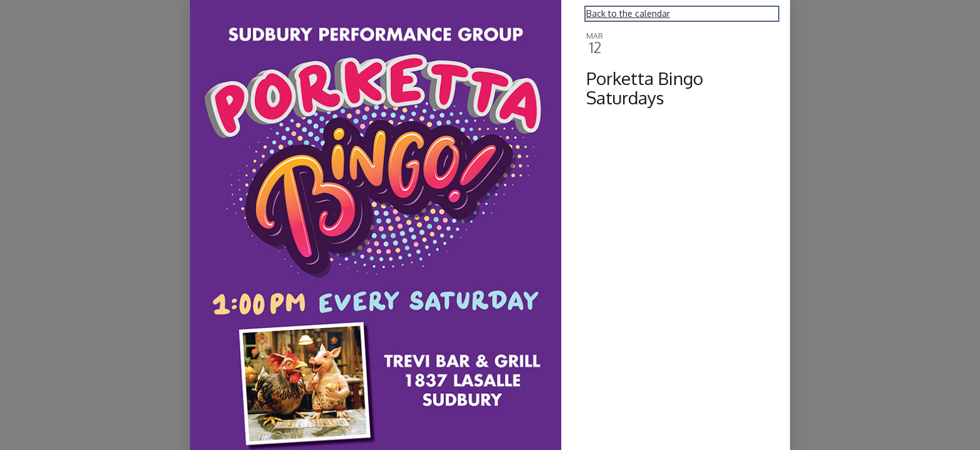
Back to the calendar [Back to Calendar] (628, 13)
